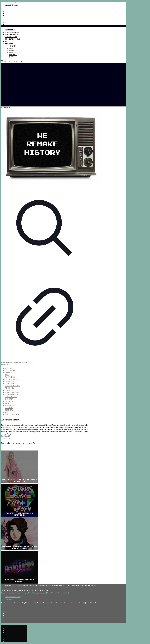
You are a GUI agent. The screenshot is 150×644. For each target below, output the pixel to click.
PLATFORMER (11, 384)
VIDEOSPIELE (10, 412)
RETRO (8, 390)
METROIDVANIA (12, 379)
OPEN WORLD (11, 381)
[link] (21, 62)
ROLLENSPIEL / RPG (13, 394)
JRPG (7, 375)
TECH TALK (10, 410)
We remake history (10, 420)
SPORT (8, 403)
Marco (17, 362)
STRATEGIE (9, 405)
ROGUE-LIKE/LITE (12, 392)
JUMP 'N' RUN (11, 377)
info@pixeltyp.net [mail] (11, 5)
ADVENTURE (10, 370)
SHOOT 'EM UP (11, 397)
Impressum (9, 599)
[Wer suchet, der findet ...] (12, 62)
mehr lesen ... (7, 438)
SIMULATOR (10, 401)
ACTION (8, 368)
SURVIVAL (9, 408)
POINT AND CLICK (12, 386)
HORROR (9, 373)
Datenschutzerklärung (13, 597)
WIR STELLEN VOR (12, 414)
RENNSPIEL (9, 388)
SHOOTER (9, 399)
